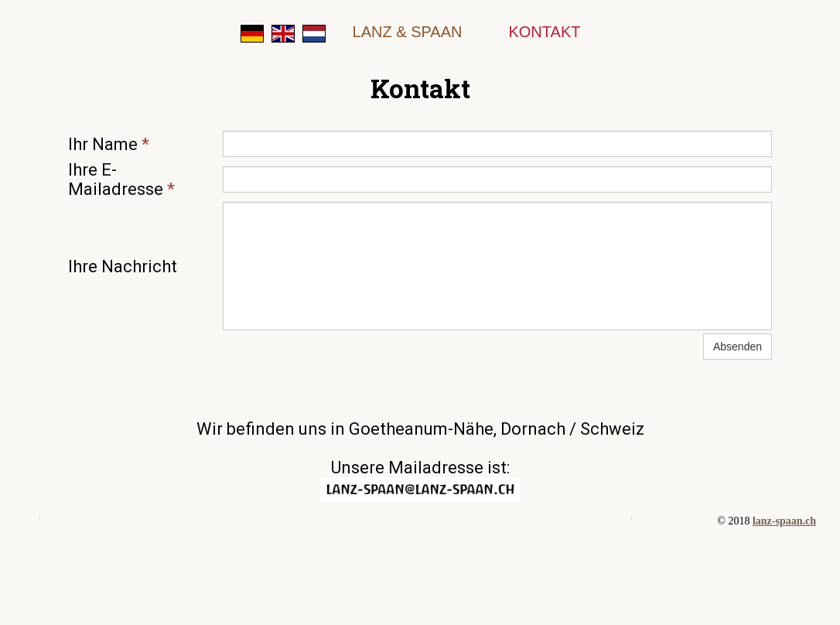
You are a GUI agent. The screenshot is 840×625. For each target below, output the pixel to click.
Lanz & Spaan (408, 32)
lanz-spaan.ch (784, 521)
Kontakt (544, 32)
